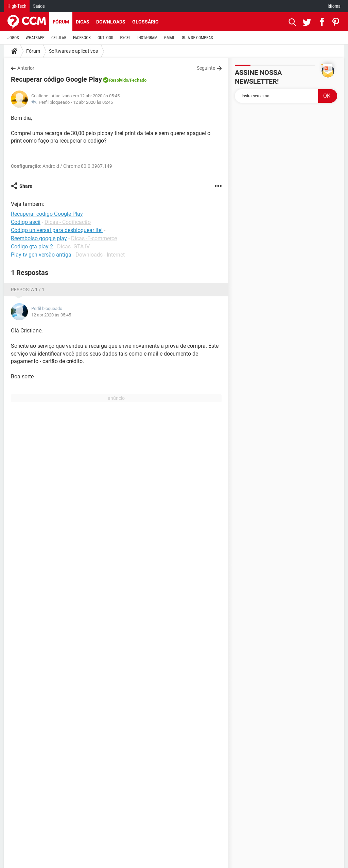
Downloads (111, 22)
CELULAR (59, 38)
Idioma (334, 6)
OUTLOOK (106, 38)
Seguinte (206, 68)
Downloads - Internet (100, 255)
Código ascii (26, 222)
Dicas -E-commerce (94, 238)
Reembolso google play (39, 238)
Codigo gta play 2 (32, 247)
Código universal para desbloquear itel (57, 230)
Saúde (39, 6)
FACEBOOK (82, 38)
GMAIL (170, 38)
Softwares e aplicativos (73, 51)
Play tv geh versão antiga (41, 255)
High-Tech (17, 6)
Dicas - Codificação (68, 222)
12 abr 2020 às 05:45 (93, 102)
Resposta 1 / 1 (28, 290)
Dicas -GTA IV (73, 247)
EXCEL (125, 38)
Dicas (83, 22)
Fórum (61, 22)
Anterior (26, 68)
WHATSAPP (35, 38)
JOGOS (13, 38)
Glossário (145, 22)
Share (26, 186)
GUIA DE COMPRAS (197, 38)
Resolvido (119, 80)
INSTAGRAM (147, 38)
